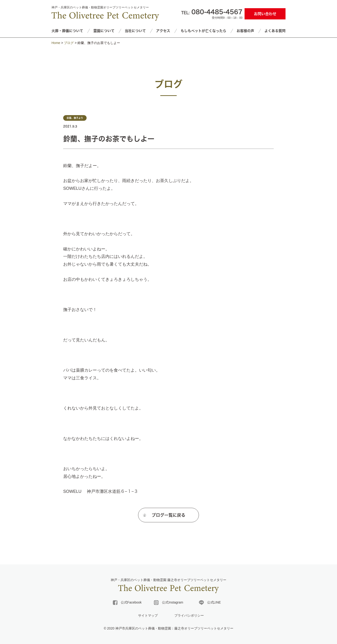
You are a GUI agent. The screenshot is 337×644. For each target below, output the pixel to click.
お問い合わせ (265, 14)
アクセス (163, 31)
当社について (135, 31)
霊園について (104, 31)
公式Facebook (127, 603)
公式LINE (210, 603)
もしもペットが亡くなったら (203, 31)
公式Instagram (168, 603)
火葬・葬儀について (67, 31)
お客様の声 (245, 31)
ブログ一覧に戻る (168, 517)
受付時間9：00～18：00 (212, 14)
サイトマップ (148, 615)
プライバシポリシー (189, 615)
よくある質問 (275, 31)
